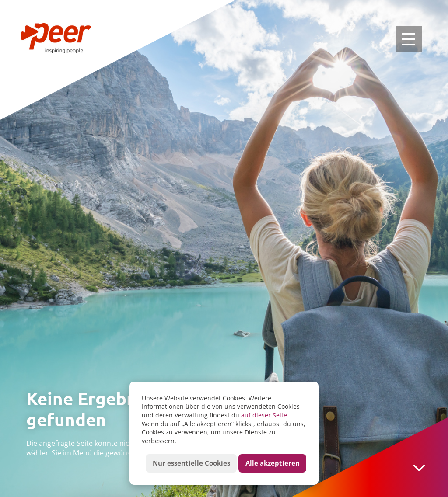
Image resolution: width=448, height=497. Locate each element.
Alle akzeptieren (273, 463)
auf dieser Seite (264, 415)
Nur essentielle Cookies (191, 463)
